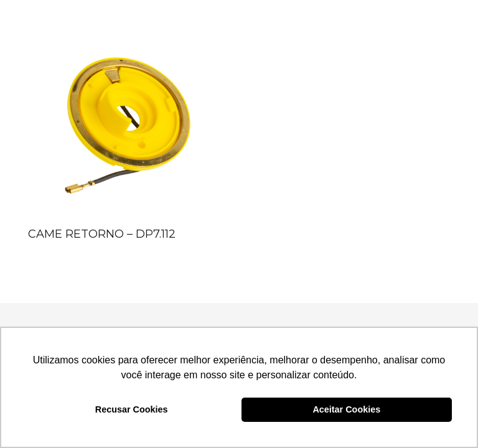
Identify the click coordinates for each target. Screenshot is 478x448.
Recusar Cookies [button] (132, 409)
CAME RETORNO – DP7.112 (102, 234)
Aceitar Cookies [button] (346, 409)
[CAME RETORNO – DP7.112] (125, 125)
